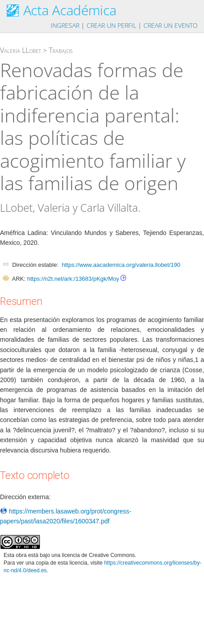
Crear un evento (171, 25)
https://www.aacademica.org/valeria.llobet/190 (121, 265)
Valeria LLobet (21, 50)
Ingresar (65, 25)
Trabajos (61, 50)
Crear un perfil (111, 25)
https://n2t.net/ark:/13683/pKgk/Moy (73, 279)
